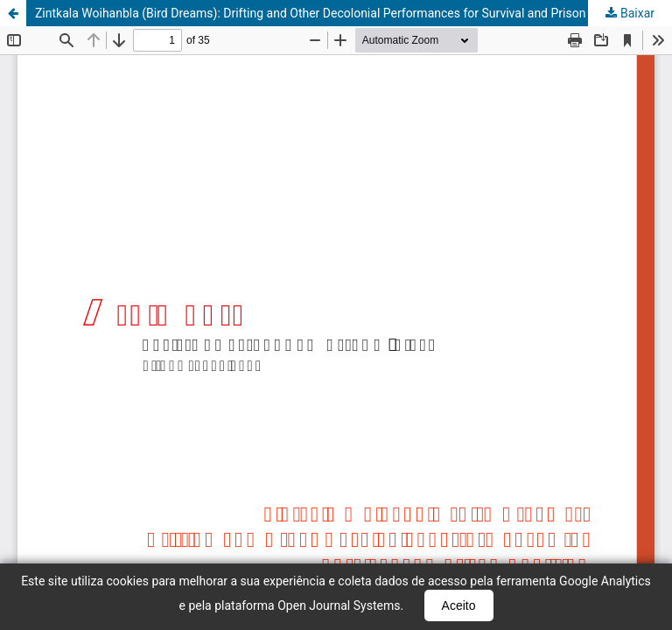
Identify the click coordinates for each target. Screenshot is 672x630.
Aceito (459, 605)
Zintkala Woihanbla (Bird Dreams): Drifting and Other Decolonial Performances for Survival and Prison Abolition (336, 13)
